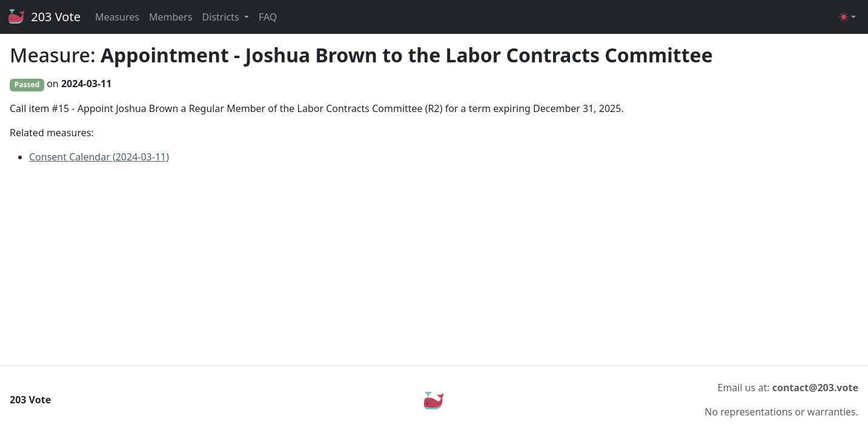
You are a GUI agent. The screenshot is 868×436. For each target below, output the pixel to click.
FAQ (268, 17)
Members (171, 17)
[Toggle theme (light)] (847, 17)
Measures (117, 17)
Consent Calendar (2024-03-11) (99, 157)
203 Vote (44, 17)
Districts (222, 17)
